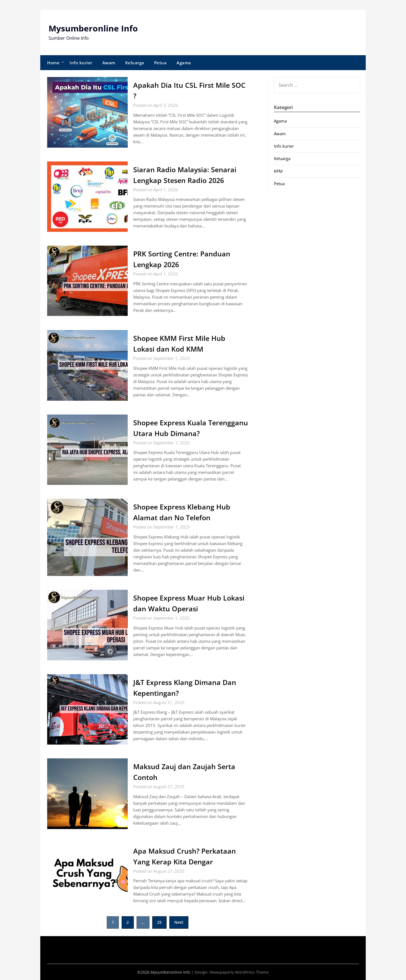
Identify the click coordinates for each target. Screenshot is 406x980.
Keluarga (135, 62)
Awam (109, 62)
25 (159, 922)
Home (53, 62)
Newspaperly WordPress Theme (239, 972)
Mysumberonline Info (93, 28)
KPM (278, 171)
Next (179, 922)
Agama (184, 62)
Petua (161, 62)
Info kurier (81, 62)
